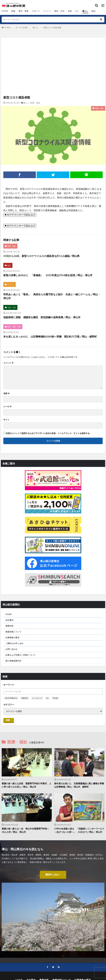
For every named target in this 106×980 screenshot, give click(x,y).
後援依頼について (13, 632)
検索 (8, 720)
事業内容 (9, 626)
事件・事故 (23, 11)
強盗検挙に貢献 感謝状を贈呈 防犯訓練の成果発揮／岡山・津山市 (42, 317)
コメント (8, 363)
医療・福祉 (35, 103)
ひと (77, 11)
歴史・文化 (59, 11)
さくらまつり (37, 698)
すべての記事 (22, 27)
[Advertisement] (53, 52)
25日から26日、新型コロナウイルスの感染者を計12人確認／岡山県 (41, 256)
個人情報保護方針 (13, 661)
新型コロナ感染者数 (52, 27)
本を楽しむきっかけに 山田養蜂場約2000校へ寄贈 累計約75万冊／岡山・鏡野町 (50, 336)
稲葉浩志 (25, 698)
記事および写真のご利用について (20, 655)
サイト (6, 420)
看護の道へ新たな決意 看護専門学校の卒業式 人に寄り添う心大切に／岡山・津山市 (26, 785)
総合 (93, 11)
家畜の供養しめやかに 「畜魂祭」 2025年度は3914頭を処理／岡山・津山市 (48, 275)
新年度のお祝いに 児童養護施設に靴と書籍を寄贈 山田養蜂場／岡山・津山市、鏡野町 (79, 785)
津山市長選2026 (11, 698)
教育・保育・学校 (14, 327)
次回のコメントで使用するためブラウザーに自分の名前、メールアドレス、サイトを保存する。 (49, 433)
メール (7, 407)
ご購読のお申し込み (14, 643)
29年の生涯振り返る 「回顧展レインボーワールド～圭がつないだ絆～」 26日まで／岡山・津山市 (79, 830)
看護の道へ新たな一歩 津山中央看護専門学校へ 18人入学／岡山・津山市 (26, 830)
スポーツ (36, 11)
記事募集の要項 (12, 637)
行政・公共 (12, 307)
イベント (47, 11)
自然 (70, 11)
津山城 (55, 698)
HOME (5, 11)
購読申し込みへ (53, 875)
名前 (6, 393)
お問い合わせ (11, 649)
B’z (47, 698)
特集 (13, 11)
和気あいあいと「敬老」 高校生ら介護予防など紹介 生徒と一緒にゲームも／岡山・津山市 (52, 296)
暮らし (85, 11)
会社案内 (9, 620)
